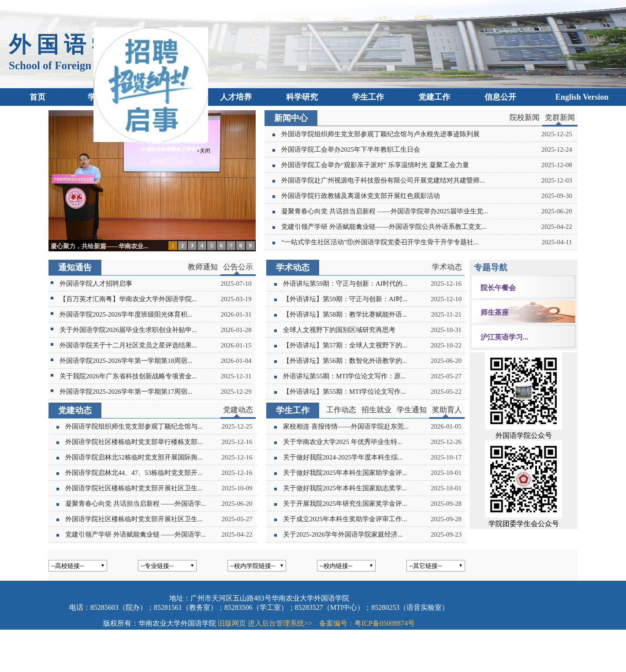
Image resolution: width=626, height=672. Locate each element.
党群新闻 (560, 118)
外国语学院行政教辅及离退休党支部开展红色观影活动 (361, 196)
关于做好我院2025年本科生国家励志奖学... (345, 488)
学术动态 (447, 267)
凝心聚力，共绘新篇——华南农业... (99, 246)
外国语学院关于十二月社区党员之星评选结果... (128, 345)
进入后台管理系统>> (280, 623)
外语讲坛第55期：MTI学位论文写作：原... (345, 376)
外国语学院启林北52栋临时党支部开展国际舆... (134, 457)
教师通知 (203, 267)
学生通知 (412, 410)
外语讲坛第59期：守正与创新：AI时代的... (345, 284)
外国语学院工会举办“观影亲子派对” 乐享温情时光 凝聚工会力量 (375, 165)
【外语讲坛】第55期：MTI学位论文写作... (345, 392)
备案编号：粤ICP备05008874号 (367, 623)
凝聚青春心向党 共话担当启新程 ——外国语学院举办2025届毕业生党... (385, 211)
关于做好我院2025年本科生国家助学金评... (345, 473)
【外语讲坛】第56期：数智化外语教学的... (345, 361)
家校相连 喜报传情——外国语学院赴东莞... (346, 426)
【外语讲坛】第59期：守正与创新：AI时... (345, 299)
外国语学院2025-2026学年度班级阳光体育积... (126, 314)
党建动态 (238, 410)
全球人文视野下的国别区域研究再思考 (339, 330)
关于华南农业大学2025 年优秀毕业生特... (343, 442)
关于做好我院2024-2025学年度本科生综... (343, 457)
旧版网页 (232, 623)
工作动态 (341, 410)
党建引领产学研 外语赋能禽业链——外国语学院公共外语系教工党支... (384, 227)
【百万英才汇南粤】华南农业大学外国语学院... (128, 299)
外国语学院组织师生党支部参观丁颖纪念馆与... (134, 426)
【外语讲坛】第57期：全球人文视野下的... (345, 345)
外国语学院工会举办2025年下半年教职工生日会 (351, 149)
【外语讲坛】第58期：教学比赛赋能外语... (345, 314)
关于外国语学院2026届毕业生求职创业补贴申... (128, 330)
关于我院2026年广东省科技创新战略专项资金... (128, 376)
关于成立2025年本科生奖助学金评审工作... (345, 519)
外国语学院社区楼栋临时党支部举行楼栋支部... (134, 442)
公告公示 (238, 267)
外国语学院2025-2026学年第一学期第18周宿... (126, 361)
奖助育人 (447, 410)
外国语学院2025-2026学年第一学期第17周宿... (126, 392)
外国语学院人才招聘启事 (96, 284)
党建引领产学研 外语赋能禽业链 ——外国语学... (134, 534)
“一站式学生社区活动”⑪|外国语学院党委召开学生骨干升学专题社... (380, 242)
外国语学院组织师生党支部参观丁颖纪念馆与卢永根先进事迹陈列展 (380, 134)
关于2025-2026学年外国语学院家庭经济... (343, 534)
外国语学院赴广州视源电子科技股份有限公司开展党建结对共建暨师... (383, 180)
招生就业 (376, 410)
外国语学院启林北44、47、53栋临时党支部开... (134, 473)
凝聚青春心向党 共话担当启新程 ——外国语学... (134, 504)
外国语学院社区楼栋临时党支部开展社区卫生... (134, 488)
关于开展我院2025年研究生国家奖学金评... (345, 504)
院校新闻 (525, 118)
